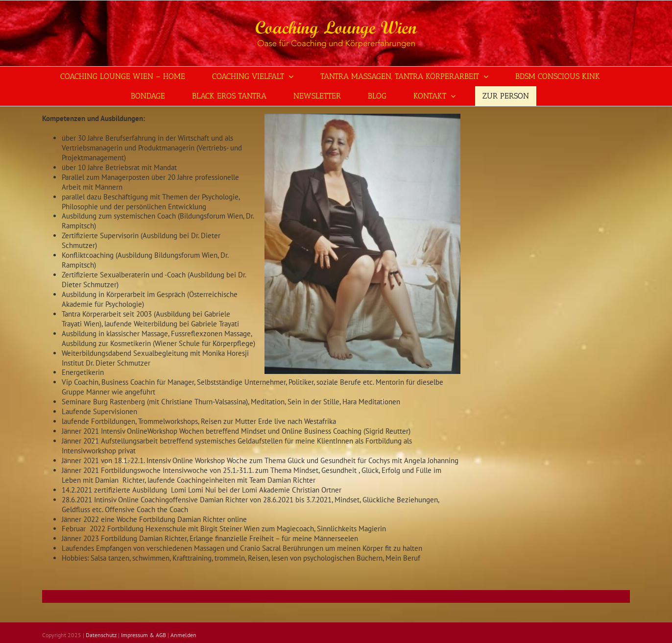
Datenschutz (101, 635)
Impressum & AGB (144, 635)
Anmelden (183, 635)
